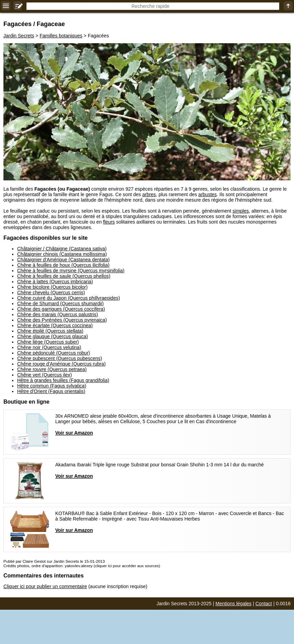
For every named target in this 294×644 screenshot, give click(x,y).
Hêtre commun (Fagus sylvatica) (52, 386)
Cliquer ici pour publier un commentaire (45, 586)
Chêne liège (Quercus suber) (48, 342)
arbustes (208, 194)
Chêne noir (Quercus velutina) (49, 347)
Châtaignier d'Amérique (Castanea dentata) (63, 260)
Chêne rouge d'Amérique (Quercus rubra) (61, 364)
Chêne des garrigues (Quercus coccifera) (61, 309)
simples (241, 211)
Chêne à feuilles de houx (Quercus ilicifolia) (63, 265)
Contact (264, 604)
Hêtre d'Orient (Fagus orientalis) (51, 391)
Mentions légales (233, 604)
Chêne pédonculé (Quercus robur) (54, 353)
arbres (149, 194)
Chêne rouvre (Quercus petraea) (52, 369)
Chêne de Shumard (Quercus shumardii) (60, 303)
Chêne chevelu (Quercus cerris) (51, 293)
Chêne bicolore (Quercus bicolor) (52, 287)
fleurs (109, 222)
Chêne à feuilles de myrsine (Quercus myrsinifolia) (71, 271)
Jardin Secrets (19, 36)
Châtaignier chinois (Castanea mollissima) (62, 254)
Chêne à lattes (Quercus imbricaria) (55, 282)
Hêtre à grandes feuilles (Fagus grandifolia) (63, 380)
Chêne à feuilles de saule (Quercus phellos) (64, 276)
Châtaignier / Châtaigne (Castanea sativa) (62, 249)
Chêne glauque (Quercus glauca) (52, 336)
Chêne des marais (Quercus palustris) (58, 314)
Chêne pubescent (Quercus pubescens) (60, 358)
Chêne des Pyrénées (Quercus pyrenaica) (62, 320)
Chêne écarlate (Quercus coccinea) (55, 325)
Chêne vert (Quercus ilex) (45, 375)
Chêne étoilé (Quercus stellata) (50, 331)
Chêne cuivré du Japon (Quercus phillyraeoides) (69, 298)
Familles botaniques (61, 36)
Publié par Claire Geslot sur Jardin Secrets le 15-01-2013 (54, 561)
